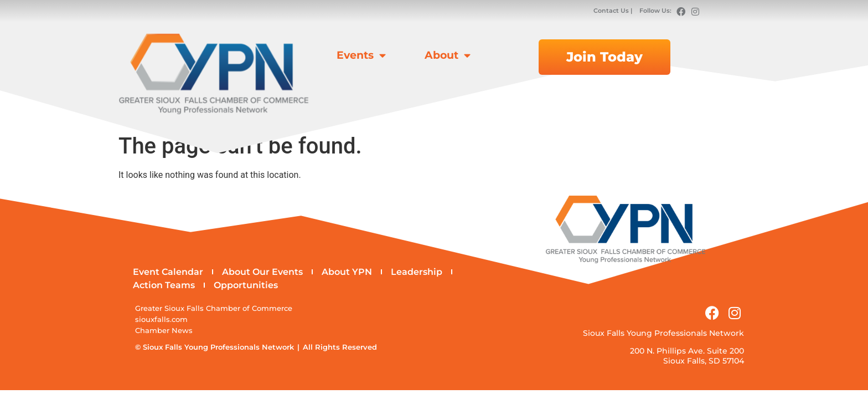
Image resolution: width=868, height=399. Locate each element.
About (448, 55)
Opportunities (246, 285)
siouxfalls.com (161, 319)
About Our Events (262, 272)
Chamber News (164, 331)
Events (361, 55)
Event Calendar (168, 272)
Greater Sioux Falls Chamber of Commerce (214, 308)
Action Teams (164, 285)
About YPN (347, 272)
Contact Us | (614, 11)
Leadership (417, 272)
